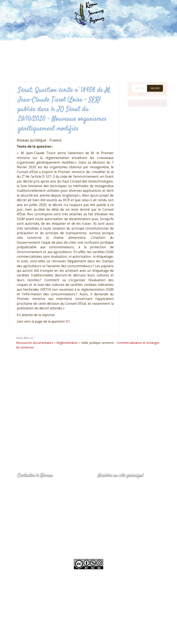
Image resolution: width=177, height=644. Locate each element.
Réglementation (67, 343)
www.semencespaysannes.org (121, 485)
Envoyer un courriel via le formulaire (49, 502)
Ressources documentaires (35, 343)
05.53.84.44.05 (33, 485)
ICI (68, 321)
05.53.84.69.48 (33, 494)
